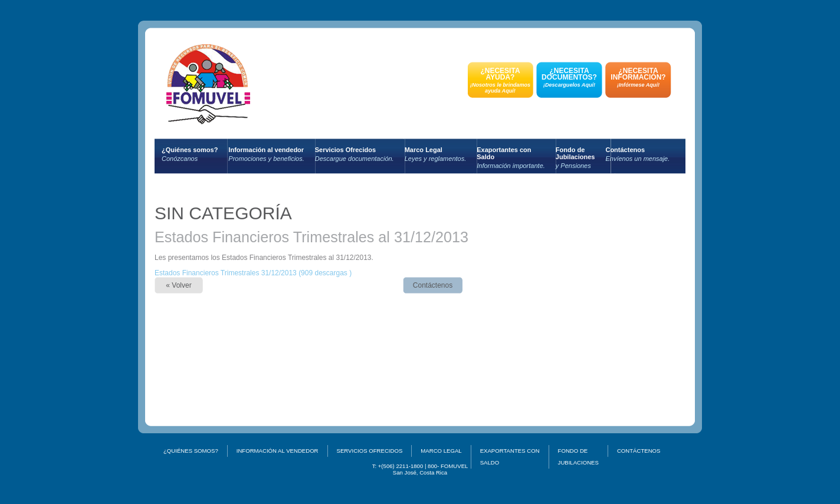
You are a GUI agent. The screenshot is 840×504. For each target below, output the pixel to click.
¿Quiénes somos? (190, 154)
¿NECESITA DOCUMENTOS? (569, 77)
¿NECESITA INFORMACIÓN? (638, 77)
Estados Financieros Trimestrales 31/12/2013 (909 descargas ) (253, 273)
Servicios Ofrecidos (355, 154)
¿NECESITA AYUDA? (500, 80)
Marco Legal (436, 154)
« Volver (178, 285)
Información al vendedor (266, 154)
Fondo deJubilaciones (575, 158)
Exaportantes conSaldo (511, 158)
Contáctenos (637, 154)
